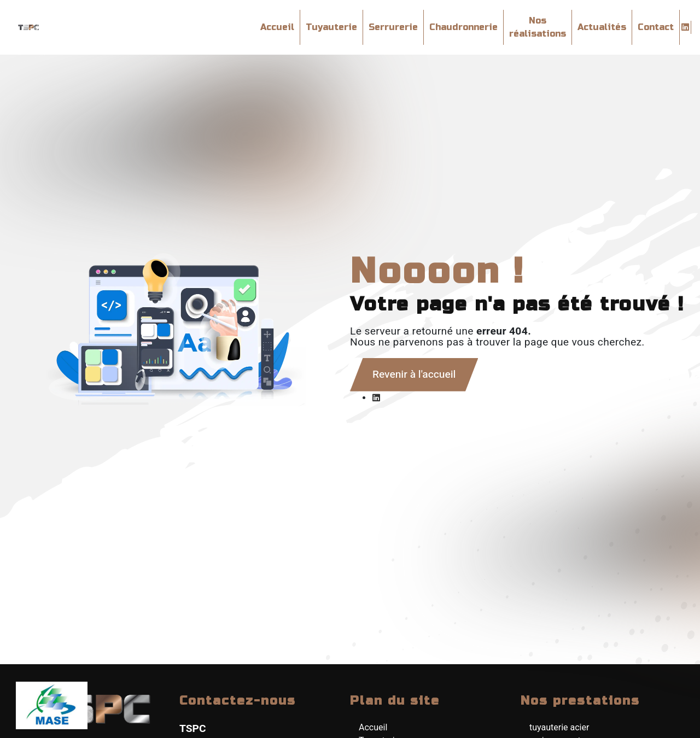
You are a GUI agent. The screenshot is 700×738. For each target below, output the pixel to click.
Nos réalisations (538, 27)
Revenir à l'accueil (414, 374)
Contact (656, 27)
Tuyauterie (331, 27)
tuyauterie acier (559, 727)
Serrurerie (393, 27)
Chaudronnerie (463, 27)
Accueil (277, 27)
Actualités (602, 27)
